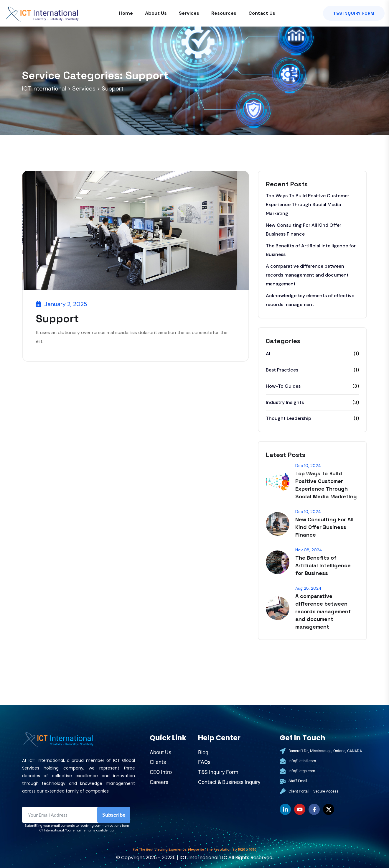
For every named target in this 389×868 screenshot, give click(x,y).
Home (126, 13)
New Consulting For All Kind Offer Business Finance (324, 527)
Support (57, 319)
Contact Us (262, 13)
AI (268, 354)
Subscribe (114, 815)
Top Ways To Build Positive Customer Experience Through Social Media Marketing (308, 204)
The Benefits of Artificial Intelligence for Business (323, 565)
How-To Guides (283, 386)
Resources (224, 13)
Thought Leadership (289, 418)
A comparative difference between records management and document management (307, 275)
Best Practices (282, 370)
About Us (156, 13)
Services (189, 13)
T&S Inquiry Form (354, 13)
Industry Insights (285, 402)
